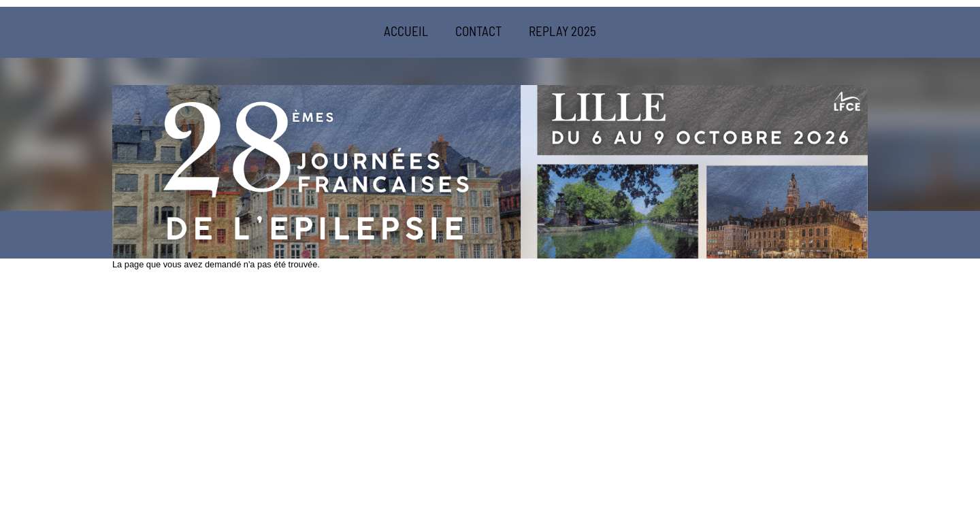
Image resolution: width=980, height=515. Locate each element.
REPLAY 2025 (562, 31)
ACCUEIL (406, 31)
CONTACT (478, 31)
